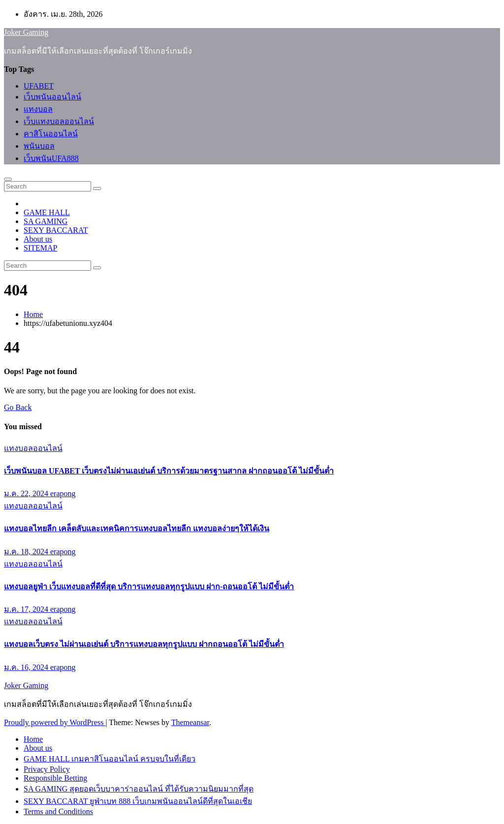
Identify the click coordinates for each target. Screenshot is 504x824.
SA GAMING (46, 221)
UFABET (39, 86)
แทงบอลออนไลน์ (33, 448)
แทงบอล (38, 109)
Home (33, 314)
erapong (63, 493)
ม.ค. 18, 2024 (27, 552)
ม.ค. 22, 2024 (27, 493)
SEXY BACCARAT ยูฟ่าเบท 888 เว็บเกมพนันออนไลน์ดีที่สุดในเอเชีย (138, 801)
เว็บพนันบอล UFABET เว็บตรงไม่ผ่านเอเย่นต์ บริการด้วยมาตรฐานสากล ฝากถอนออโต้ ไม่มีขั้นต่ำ (169, 471)
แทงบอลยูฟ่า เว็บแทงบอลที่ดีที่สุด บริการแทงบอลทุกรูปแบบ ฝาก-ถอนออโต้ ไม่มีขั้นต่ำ (149, 586)
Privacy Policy (47, 769)
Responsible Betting (55, 778)
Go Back (18, 407)
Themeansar (190, 722)
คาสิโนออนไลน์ (51, 134)
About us (38, 239)
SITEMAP (40, 248)
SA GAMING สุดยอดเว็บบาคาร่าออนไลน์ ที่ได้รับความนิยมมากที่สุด (139, 789)
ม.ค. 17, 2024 (27, 609)
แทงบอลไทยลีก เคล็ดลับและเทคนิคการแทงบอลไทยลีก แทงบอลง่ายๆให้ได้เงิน (137, 528)
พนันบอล (39, 146)
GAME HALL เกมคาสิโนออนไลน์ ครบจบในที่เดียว (110, 759)
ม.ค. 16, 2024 (27, 667)
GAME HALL (47, 212)
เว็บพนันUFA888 (51, 158)
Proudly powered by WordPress (55, 722)
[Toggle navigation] (8, 179)
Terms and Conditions (58, 811)
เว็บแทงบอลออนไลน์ (59, 121)
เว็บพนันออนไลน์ (52, 97)
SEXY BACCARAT (56, 230)
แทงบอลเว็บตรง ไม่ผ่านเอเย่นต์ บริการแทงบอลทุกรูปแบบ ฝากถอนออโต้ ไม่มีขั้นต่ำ (144, 644)
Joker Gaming (26, 32)
